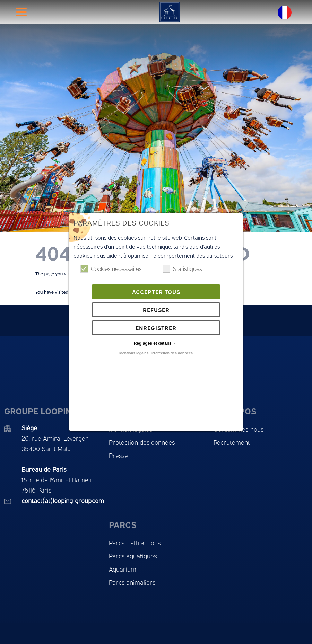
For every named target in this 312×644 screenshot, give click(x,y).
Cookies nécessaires (111, 269)
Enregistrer (156, 328)
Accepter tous (156, 292)
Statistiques (182, 269)
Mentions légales (134, 353)
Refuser (156, 310)
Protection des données (172, 353)
